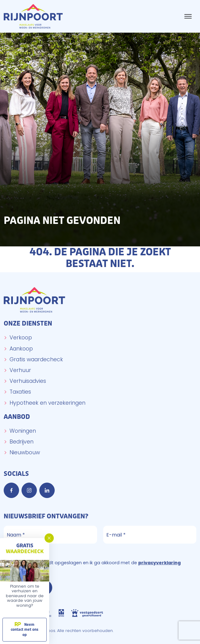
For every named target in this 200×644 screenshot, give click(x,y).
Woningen (23, 431)
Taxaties (20, 392)
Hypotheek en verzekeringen (47, 403)
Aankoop (21, 349)
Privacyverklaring (26, 553)
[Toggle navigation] (188, 16)
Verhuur (20, 370)
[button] (49, 538)
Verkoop (21, 338)
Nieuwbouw (25, 452)
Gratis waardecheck (36, 359)
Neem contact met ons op (25, 630)
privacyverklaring (159, 563)
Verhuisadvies (28, 381)
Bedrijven (22, 442)
